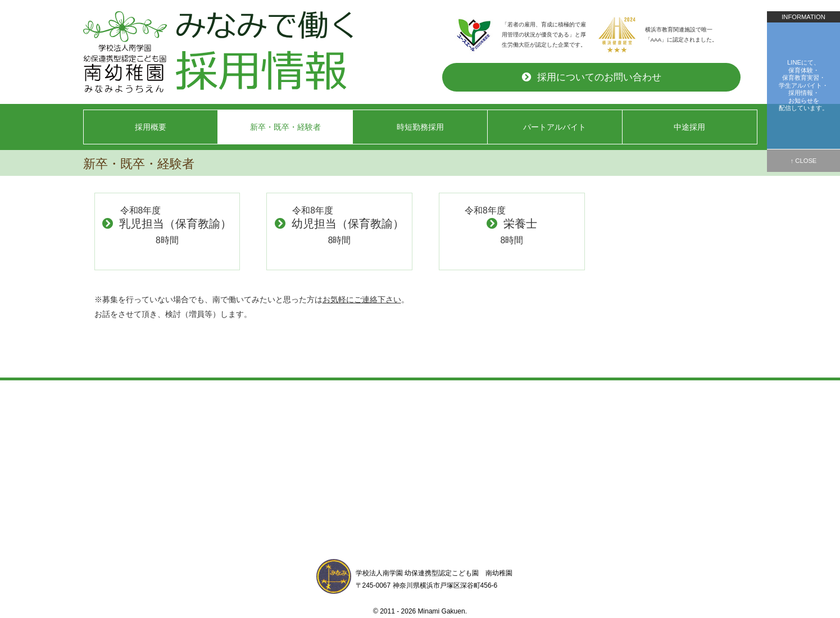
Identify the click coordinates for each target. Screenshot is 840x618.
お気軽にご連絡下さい (362, 299)
